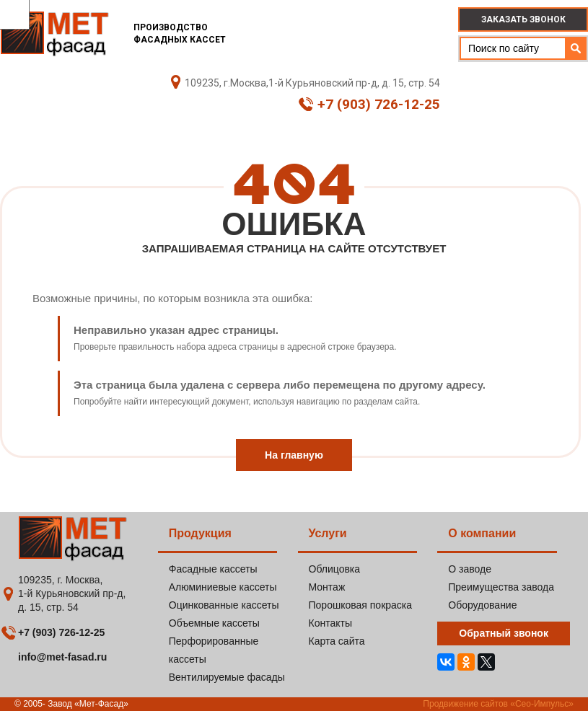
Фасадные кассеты (213, 569)
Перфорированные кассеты (214, 650)
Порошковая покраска (361, 605)
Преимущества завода (501, 587)
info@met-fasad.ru (62, 657)
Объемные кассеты (214, 623)
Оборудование (482, 605)
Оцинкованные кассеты (224, 605)
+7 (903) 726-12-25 (369, 105)
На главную (294, 455)
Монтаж (327, 587)
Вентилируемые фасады (227, 677)
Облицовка (335, 569)
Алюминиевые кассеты (223, 587)
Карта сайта (337, 641)
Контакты (330, 623)
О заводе (470, 569)
